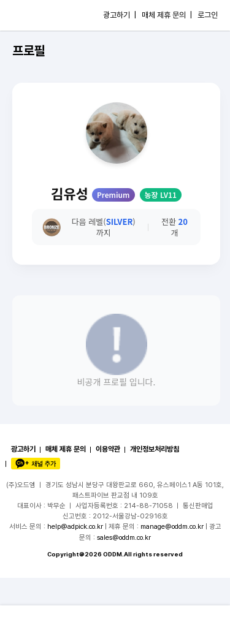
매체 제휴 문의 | (167, 15)
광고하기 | (120, 15)
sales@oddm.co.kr (124, 537)
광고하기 (23, 449)
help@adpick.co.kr (75, 526)
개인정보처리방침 (155, 449)
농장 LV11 (161, 195)
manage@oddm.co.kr (172, 526)
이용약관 (108, 449)
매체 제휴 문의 (66, 449)
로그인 (208, 15)
